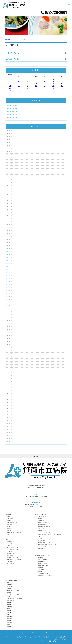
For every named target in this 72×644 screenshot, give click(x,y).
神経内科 (9, 592)
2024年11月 (9, 179)
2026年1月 (9, 137)
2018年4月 (9, 399)
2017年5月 (9, 432)
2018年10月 (9, 381)
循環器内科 (10, 586)
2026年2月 (9, 134)
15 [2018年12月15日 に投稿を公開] (53, 84)
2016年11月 (9, 441)
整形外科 (9, 602)
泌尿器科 (9, 611)
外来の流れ (40, 519)
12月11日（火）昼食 (13, 59)
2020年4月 (9, 327)
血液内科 (9, 588)
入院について (41, 529)
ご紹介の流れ (41, 570)
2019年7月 (9, 354)
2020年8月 (9, 315)
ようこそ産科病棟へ (12, 562)
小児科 (9, 596)
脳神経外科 (10, 606)
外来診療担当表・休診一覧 (44, 527)
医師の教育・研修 (11, 553)
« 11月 (19, 93)
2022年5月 (9, 251)
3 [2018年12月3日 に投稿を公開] (10, 81)
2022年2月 (9, 260)
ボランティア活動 (42, 547)
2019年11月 (9, 342)
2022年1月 (9, 263)
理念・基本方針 (11, 519)
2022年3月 (9, 257)
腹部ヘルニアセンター (12, 558)
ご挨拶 (9, 517)
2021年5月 (9, 288)
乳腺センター (10, 551)
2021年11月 (9, 269)
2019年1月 (9, 372)
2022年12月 (9, 239)
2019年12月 (9, 339)
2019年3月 (9, 366)
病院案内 (9, 515)
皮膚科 (9, 608)
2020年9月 (9, 312)
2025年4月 (9, 164)
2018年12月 (9, 375)
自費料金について (42, 531)
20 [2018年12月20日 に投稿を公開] (36, 86)
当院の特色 (9, 539)
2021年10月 (9, 272)
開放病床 (40, 572)
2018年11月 (9, 378)
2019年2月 (9, 369)
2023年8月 (9, 215)
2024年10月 (9, 182)
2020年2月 (9, 333)
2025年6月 (9, 158)
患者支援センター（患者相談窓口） (46, 539)
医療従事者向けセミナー (44, 574)
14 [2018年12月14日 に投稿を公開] (45, 84)
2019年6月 (9, 357)
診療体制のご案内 (11, 580)
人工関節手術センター (12, 549)
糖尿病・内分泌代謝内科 (13, 590)
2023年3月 (9, 230)
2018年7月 (9, 390)
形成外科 (9, 604)
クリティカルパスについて (44, 562)
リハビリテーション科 (12, 619)
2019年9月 (9, 348)
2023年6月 (9, 221)
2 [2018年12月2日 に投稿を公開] (62, 79)
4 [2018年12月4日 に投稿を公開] (19, 81)
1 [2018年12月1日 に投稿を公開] (53, 79)
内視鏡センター (11, 545)
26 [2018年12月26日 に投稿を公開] (27, 88)
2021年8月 (9, 278)
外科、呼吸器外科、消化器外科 (15, 598)
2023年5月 (9, 224)
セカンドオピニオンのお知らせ (45, 533)
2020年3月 (9, 330)
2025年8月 (9, 152)
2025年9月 (9, 149)
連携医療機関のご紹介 (43, 566)
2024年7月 (9, 191)
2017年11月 (9, 414)
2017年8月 (9, 423)
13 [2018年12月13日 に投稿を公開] (36, 84)
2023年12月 (9, 203)
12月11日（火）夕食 (13, 53)
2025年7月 (9, 155)
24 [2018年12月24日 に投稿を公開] (10, 88)
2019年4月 (9, 363)
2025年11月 (9, 143)
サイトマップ (9, 633)
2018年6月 (9, 393)
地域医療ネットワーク (43, 564)
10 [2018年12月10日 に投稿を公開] (10, 84)
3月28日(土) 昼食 (12, 108)
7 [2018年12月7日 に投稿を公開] (45, 81)
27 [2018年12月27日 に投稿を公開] (36, 88)
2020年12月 (9, 303)
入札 (8, 535)
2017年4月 (9, 435)
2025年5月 (9, 161)
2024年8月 (9, 188)
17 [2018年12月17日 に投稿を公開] (10, 86)
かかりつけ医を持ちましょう (45, 560)
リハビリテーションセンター (14, 560)
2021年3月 (9, 294)
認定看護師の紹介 (11, 556)
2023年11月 (9, 206)
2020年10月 (9, 309)
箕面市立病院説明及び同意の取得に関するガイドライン (51, 545)
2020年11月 (9, 306)
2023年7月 (9, 218)
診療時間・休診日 (42, 517)
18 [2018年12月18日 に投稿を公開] (19, 86)
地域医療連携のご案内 (43, 555)
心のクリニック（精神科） (14, 594)
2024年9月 (9, 185)
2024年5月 (9, 197)
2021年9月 (9, 276)
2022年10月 (9, 245)
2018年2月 (9, 405)
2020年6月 (9, 321)
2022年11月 (9, 242)
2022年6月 (9, 248)
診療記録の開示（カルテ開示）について (47, 543)
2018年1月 (9, 408)
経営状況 (9, 531)
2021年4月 (9, 291)
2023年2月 (9, 233)
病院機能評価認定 (11, 541)
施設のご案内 (10, 525)
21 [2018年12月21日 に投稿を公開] (45, 86)
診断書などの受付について (44, 523)
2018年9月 (9, 384)
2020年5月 (9, 324)
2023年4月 (9, 227)
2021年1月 (9, 300)
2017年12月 (9, 411)
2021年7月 (9, 282)
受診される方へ (41, 515)
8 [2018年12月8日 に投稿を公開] (53, 81)
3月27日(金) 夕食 (12, 111)
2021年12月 (9, 266)
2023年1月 (9, 236)
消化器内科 (10, 584)
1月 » (53, 93)
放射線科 (9, 621)
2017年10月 (9, 417)
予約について (41, 521)
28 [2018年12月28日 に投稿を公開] (45, 88)
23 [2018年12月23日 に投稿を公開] (62, 86)
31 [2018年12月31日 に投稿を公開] (10, 90)
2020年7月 (9, 318)
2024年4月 (9, 200)
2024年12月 (9, 176)
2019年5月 (9, 360)
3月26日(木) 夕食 (12, 117)
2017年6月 (9, 429)
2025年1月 (9, 173)
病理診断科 (10, 623)
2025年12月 (9, 140)
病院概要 (9, 521)
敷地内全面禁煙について (44, 549)
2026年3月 (9, 131)
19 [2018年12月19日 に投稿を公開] (27, 86)
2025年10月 (9, 146)
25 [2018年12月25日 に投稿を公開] (19, 88)
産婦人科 (9, 613)
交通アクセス (10, 527)
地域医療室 (40, 558)
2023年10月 (9, 209)
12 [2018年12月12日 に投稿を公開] (27, 84)
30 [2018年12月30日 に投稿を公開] (62, 88)
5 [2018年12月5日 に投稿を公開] (27, 81)
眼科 (8, 615)
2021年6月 (9, 285)
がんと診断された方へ (12, 564)
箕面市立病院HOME (11, 39)
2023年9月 (9, 212)
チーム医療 (10, 543)
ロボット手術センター (12, 547)
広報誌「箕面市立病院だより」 (15, 533)
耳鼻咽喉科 (10, 617)
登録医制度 (40, 568)
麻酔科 (9, 625)
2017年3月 (9, 438)
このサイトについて (43, 551)
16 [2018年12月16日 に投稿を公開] (62, 84)
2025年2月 (9, 170)
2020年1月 (9, 336)
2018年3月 (9, 402)
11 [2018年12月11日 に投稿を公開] (19, 84)
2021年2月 (9, 297)
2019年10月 (9, 345)
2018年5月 (9, 396)
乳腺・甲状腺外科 (11, 600)
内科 (8, 582)
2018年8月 (9, 387)
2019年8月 (9, 351)
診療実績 (9, 529)
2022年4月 (9, 254)
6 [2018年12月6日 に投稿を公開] (36, 81)
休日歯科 (9, 627)
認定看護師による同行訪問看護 (45, 576)
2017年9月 (9, 420)
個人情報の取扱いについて (44, 541)
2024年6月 (9, 194)
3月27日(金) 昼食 (12, 114)
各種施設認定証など (12, 523)
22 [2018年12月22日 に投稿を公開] (53, 86)
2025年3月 (9, 167)
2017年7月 (9, 426)
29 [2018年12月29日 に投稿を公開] (53, 88)
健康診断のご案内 (42, 525)
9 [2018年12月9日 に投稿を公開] (62, 81)
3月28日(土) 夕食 (12, 105)
